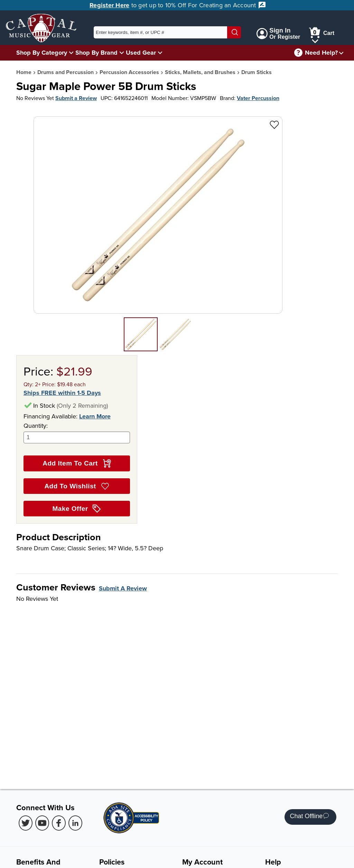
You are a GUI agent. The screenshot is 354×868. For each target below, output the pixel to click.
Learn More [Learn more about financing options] (95, 416)
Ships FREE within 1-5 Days (62, 393)
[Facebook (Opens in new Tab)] (59, 823)
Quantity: (77, 432)
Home (24, 72)
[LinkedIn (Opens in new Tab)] (75, 823)
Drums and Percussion (66, 72)
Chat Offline (309, 817)
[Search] (234, 32)
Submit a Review (76, 98)
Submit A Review (123, 588)
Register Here (109, 5)
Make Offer (77, 509)
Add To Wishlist (77, 486)
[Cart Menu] (315, 40)
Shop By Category (42, 53)
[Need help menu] (341, 53)
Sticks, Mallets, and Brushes (200, 72)
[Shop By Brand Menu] (122, 52)
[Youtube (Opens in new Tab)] (42, 823)
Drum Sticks (257, 72)
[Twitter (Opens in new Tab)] (26, 823)
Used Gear (141, 53)
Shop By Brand (96, 53)
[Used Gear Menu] (160, 52)
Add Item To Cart (77, 463)
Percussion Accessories (129, 72)
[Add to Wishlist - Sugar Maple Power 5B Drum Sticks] (274, 124)
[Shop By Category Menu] (71, 52)
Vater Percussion (258, 98)
